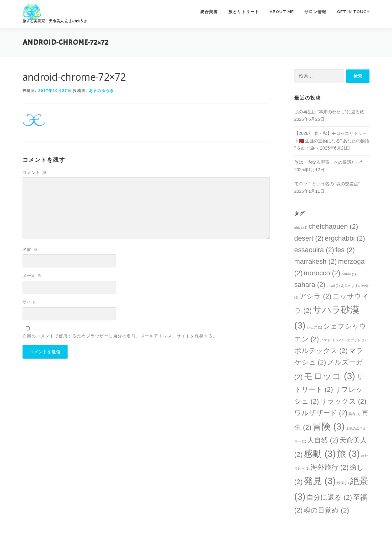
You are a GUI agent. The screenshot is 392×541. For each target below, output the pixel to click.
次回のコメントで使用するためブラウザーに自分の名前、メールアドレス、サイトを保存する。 (120, 336)
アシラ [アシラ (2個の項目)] (315, 296)
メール (32, 276)
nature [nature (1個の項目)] (349, 274)
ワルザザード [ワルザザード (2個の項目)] (321, 413)
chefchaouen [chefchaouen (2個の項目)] (333, 226)
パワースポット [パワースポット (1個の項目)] (351, 340)
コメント (35, 173)
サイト (29, 302)
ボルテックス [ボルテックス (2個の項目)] (321, 351)
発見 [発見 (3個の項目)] (320, 481)
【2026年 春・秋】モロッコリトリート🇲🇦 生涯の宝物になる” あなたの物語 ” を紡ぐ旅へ (332, 141)
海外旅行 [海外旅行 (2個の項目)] (330, 467)
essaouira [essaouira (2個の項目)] (314, 250)
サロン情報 (315, 12)
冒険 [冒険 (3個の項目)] (328, 426)
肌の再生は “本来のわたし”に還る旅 (329, 112)
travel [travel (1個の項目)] (333, 286)
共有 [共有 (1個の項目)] (354, 414)
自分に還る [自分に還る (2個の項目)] (329, 497)
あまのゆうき (102, 91)
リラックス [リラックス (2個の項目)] (343, 401)
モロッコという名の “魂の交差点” (327, 184)
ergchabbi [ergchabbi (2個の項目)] (345, 238)
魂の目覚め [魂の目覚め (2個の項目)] (326, 510)
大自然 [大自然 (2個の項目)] (323, 440)
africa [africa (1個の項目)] (301, 227)
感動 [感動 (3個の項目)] (320, 454)
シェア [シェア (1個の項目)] (314, 327)
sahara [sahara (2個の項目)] (310, 285)
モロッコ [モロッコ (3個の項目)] (329, 376)
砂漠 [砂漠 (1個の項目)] (343, 483)
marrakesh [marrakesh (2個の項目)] (316, 261)
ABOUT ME (282, 12)
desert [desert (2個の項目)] (309, 238)
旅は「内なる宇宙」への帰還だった (329, 162)
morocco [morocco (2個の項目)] (322, 273)
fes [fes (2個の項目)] (345, 250)
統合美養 (209, 12)
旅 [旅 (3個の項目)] (348, 454)
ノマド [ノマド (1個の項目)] (328, 340)
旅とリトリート (244, 12)
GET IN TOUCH (353, 12)
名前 (30, 250)
